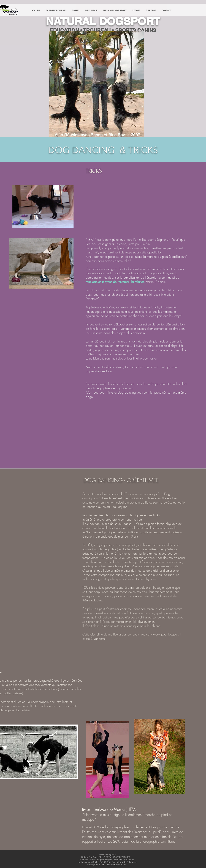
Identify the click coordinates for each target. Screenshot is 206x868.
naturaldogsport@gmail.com (104, 860)
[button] (56, 11)
